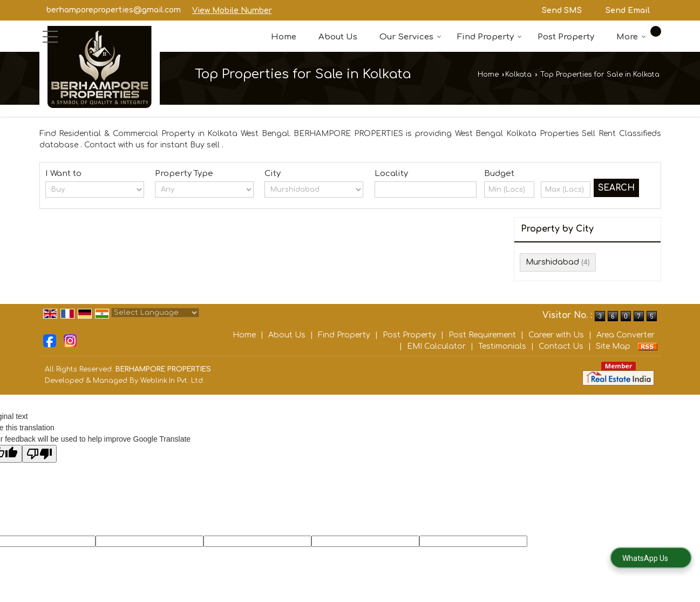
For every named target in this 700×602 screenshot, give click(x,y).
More (631, 37)
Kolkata (518, 75)
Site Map (613, 346)
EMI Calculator (436, 346)
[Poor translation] (39, 454)
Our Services (410, 37)
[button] (232, 11)
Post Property (566, 37)
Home (284, 37)
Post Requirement (482, 335)
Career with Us (556, 335)
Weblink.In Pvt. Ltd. (172, 381)
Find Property (490, 37)
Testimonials (502, 346)
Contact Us (561, 346)
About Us (338, 37)
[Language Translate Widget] (155, 313)
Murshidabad (552, 262)
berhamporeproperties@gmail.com (114, 10)
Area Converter (626, 335)
